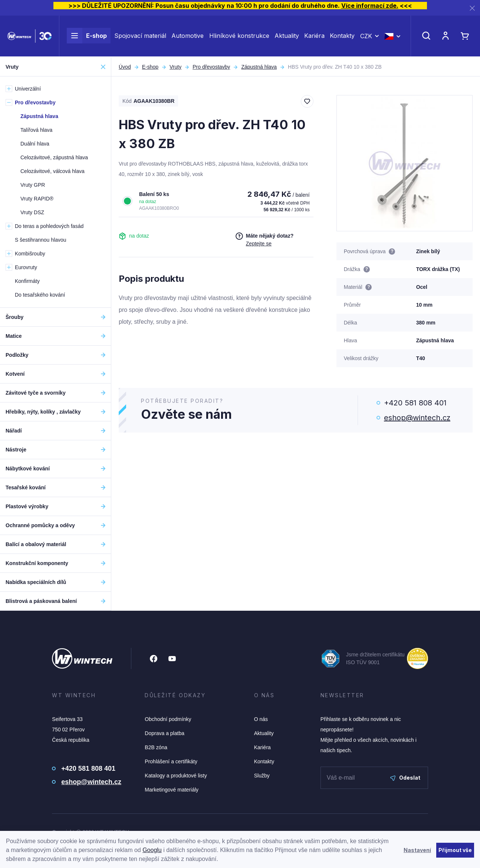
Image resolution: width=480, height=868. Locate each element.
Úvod (125, 67)
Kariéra (314, 36)
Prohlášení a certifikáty (171, 761)
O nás (261, 719)
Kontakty (342, 36)
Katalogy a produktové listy (176, 776)
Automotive (188, 36)
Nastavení (417, 850)
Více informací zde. (370, 6)
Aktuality (287, 36)
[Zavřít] (472, 8)
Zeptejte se (259, 244)
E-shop (87, 36)
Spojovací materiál (140, 36)
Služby (262, 776)
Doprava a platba (165, 733)
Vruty (175, 67)
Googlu (152, 850)
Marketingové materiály (172, 790)
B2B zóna (156, 747)
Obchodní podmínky (168, 719)
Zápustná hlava (259, 67)
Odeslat (405, 778)
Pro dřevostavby (211, 67)
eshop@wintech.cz (417, 418)
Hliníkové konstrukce (239, 36)
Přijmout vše (455, 850)
